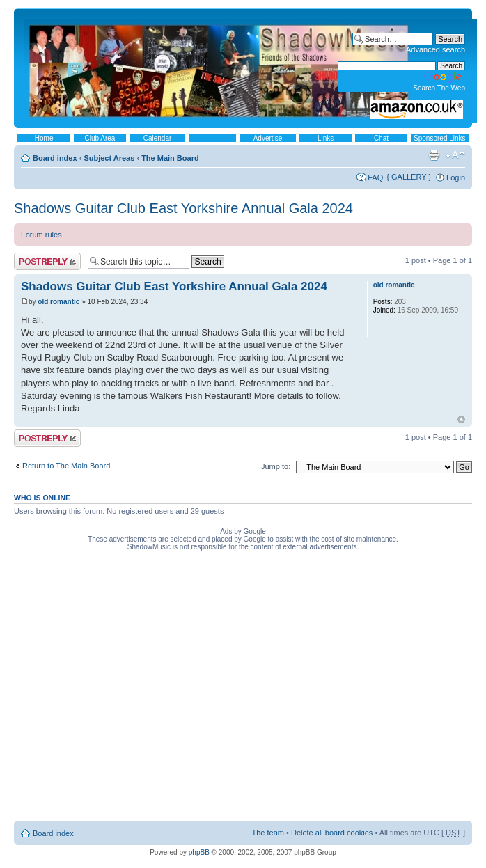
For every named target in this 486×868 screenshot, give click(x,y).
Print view (434, 155)
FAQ (375, 177)
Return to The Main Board (66, 466)
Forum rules (41, 235)
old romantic (58, 302)
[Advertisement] (133, 689)
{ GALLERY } (409, 177)
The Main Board (170, 158)
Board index (55, 158)
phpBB (199, 852)
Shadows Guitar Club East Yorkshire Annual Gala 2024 (183, 208)
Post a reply (47, 261)
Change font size (455, 155)
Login (456, 177)
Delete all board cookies (332, 833)
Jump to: (276, 466)
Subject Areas (109, 158)
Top (461, 419)
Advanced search (436, 49)
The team (268, 833)
